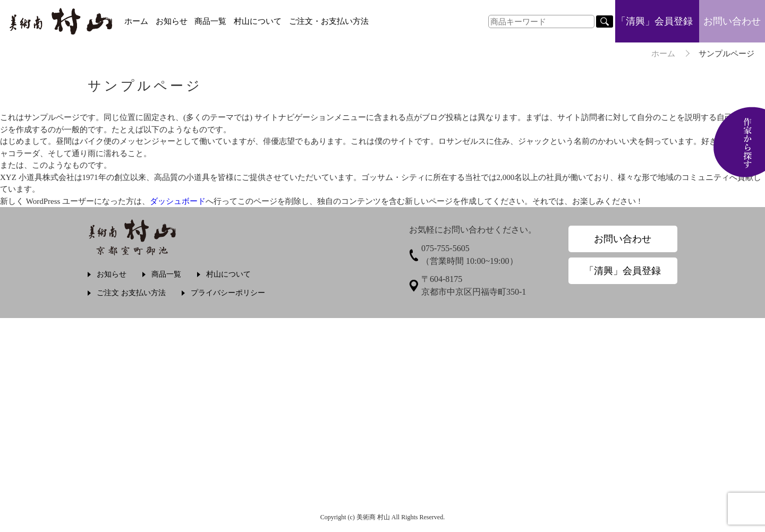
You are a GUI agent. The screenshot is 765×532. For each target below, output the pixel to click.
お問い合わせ (732, 21)
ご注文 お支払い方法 (131, 293)
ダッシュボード (178, 201)
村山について (258, 21)
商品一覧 (210, 21)
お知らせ (172, 21)
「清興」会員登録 (654, 21)
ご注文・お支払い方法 (329, 21)
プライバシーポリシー (228, 293)
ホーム (136, 21)
